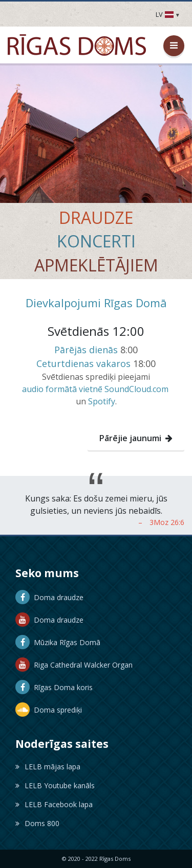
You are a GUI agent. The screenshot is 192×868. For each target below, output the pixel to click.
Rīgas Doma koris (54, 687)
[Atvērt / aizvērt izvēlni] (174, 46)
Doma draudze (49, 597)
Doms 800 (37, 823)
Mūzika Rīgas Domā (58, 642)
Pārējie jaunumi (136, 438)
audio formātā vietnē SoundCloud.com (95, 389)
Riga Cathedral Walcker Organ (74, 665)
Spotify (102, 401)
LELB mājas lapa (48, 767)
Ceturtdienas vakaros (83, 363)
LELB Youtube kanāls (55, 785)
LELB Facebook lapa (54, 804)
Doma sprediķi (49, 710)
